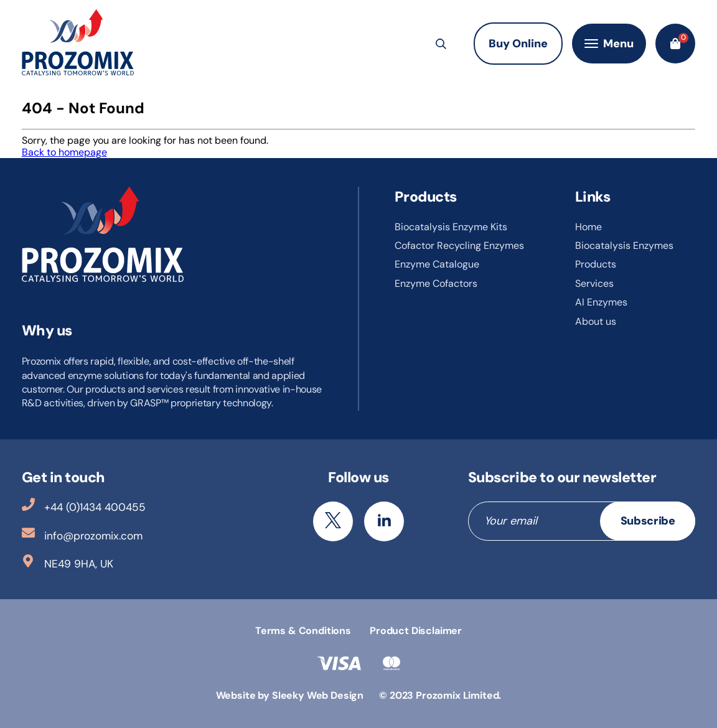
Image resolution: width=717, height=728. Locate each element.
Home (588, 227)
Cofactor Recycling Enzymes (459, 245)
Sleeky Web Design (318, 695)
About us (596, 321)
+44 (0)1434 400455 (84, 506)
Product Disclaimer (416, 631)
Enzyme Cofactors (436, 283)
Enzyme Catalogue (437, 264)
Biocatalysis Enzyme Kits (451, 227)
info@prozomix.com (82, 534)
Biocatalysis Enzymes (624, 245)
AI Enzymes (601, 302)
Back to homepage (64, 152)
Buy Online (518, 44)
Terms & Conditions (303, 631)
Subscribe (648, 521)
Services (594, 283)
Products (596, 264)
